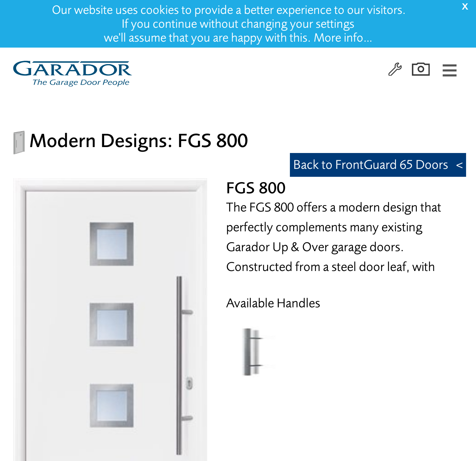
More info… (343, 38)
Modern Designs (98, 141)
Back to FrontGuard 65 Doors (371, 165)
